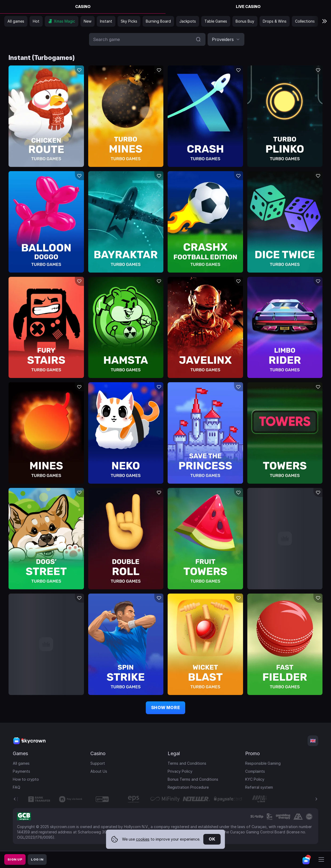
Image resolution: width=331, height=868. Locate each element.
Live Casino (248, 7)
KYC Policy (255, 779)
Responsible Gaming (263, 763)
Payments (21, 771)
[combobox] (226, 39)
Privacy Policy (180, 771)
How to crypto (26, 779)
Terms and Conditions (187, 763)
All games (21, 763)
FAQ (17, 787)
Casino (83, 7)
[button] (226, 39)
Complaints (255, 771)
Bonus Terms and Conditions (193, 779)
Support (98, 763)
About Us (99, 771)
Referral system (259, 787)
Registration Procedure (188, 787)
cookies (143, 839)
